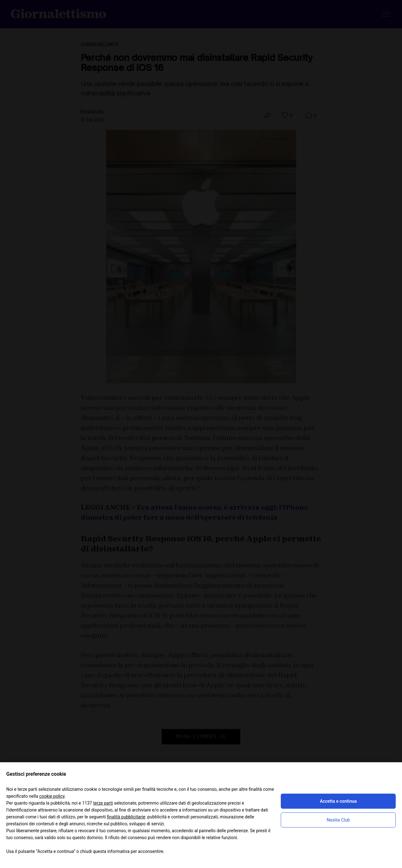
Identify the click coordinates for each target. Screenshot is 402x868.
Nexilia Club (338, 820)
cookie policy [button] (52, 796)
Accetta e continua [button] (338, 801)
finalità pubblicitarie (126, 817)
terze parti (103, 803)
